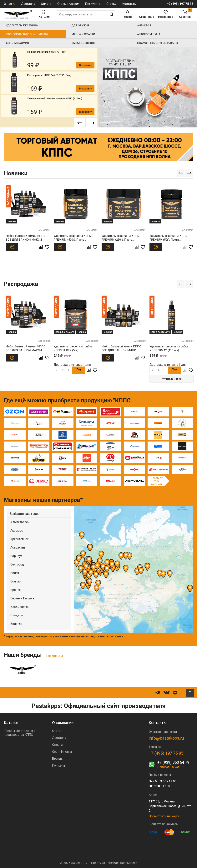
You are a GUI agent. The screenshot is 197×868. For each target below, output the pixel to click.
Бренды (58, 759)
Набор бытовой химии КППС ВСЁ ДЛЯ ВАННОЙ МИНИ (121, 348)
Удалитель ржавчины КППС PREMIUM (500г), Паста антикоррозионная (73, 238)
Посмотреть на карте (164, 816)
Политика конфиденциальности (114, 863)
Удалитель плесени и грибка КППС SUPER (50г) (73, 348)
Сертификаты (62, 752)
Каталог (11, 723)
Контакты (129, 4)
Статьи (111, 4)
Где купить (93, 4)
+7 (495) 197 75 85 (180, 4)
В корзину (85, 65)
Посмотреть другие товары (157, 43)
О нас (10, 4)
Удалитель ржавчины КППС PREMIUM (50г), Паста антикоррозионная (169, 238)
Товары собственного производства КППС (20, 733)
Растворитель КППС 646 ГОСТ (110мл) (49, 75)
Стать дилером (68, 4)
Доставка (28, 4)
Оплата (46, 4)
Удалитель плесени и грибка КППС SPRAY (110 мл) (169, 348)
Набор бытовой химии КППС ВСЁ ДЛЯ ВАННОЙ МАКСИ (26, 238)
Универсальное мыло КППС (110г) (47, 52)
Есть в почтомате (64, 332)
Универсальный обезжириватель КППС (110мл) (55, 98)
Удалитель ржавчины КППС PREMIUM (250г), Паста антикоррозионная (121, 238)
